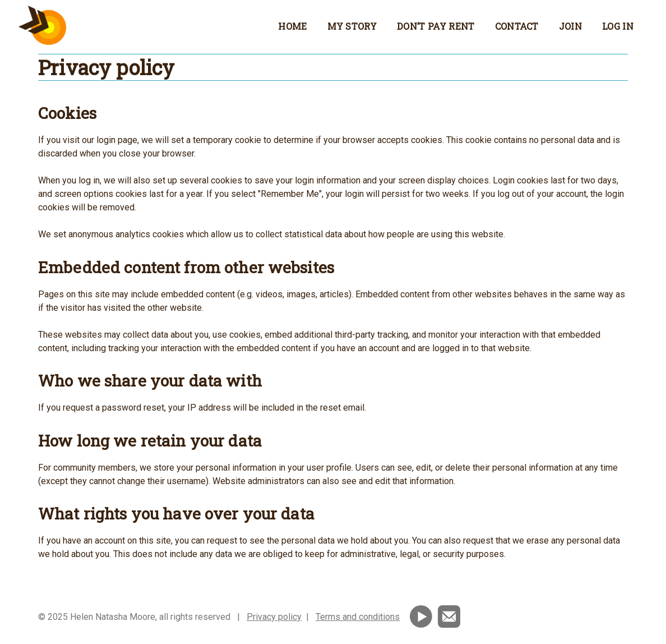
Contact (517, 26)
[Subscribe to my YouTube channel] (422, 616)
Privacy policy (274, 617)
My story (352, 26)
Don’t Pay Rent (436, 26)
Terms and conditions (358, 617)
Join (570, 26)
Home (292, 26)
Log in (618, 26)
